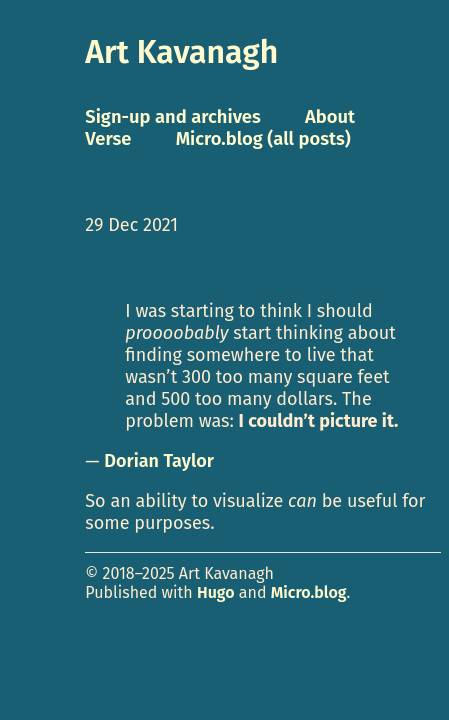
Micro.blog (309, 592)
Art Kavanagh (181, 52)
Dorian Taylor (159, 461)
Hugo (216, 592)
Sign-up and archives (173, 117)
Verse (108, 139)
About (330, 117)
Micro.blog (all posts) (263, 139)
